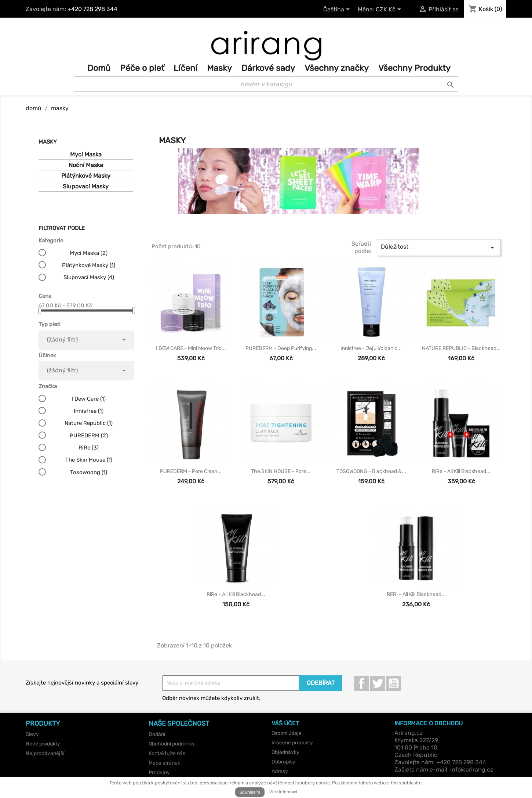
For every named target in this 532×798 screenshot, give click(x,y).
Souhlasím (250, 792)
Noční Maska (86, 165)
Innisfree (89, 411)
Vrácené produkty (292, 743)
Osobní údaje (287, 733)
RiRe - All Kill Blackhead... (461, 471)
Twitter (378, 683)
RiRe (89, 448)
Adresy (280, 771)
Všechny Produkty (414, 68)
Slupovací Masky (86, 186)
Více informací (283, 792)
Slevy (32, 734)
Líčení (185, 68)
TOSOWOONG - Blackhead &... (371, 471)
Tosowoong (89, 472)
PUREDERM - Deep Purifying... (281, 348)
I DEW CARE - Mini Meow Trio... (191, 348)
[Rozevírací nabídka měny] (390, 10)
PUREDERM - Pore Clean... (191, 471)
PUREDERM (89, 436)
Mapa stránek (164, 763)
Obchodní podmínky (172, 744)
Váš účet (285, 723)
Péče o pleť (142, 68)
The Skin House (89, 460)
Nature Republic (89, 423)
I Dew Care (89, 399)
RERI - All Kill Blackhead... (416, 594)
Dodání (157, 734)
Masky (219, 68)
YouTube (394, 683)
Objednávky (285, 752)
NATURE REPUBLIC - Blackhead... (461, 348)
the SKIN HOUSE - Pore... (281, 471)
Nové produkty (43, 744)
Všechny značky (337, 68)
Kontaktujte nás (167, 753)
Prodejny (159, 772)
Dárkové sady (268, 68)
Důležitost (439, 248)
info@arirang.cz (472, 770)
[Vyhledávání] (266, 84)
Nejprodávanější (45, 753)
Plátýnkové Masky (86, 176)
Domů (99, 68)
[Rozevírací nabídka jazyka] (338, 10)
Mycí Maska (86, 154)
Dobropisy (283, 762)
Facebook (361, 683)
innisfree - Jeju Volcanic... (371, 348)
